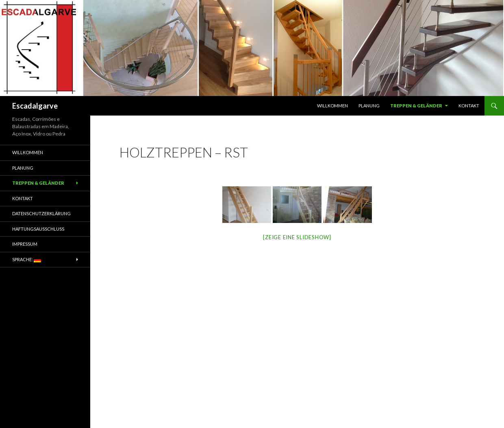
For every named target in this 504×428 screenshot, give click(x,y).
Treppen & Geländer (416, 106)
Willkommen (332, 106)
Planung (369, 106)
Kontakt (469, 106)
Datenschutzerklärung (41, 213)
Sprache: (27, 260)
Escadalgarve (35, 106)
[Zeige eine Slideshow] (297, 237)
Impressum (25, 244)
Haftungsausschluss (38, 229)
